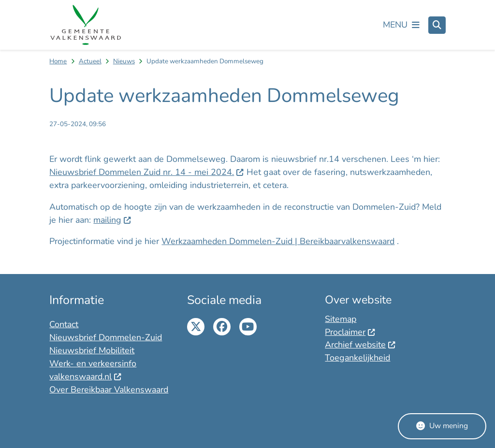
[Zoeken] (437, 25)
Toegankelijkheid (357, 358)
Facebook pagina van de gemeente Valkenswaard (222, 327)
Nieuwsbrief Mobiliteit (92, 350)
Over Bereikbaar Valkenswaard (109, 390)
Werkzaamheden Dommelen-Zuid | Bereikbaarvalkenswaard (278, 241)
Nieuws (124, 61)
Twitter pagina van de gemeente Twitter (196, 327)
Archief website (360, 345)
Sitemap (341, 319)
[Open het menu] (401, 25)
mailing (112, 220)
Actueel (90, 61)
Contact (64, 324)
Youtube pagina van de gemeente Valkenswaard (248, 327)
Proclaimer (350, 332)
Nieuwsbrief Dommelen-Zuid (106, 337)
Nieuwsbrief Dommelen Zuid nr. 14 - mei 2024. (146, 172)
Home (58, 61)
